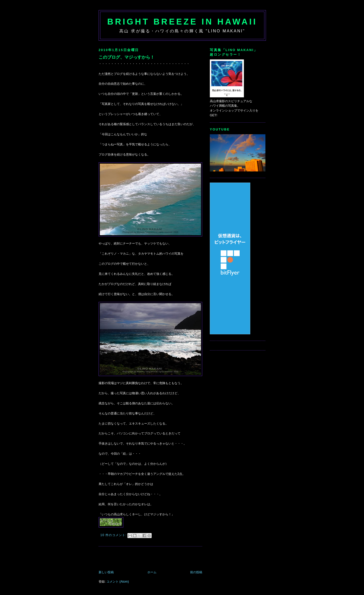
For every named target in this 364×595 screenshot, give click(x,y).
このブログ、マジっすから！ (127, 57)
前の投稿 (196, 572)
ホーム (152, 572)
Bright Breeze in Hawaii (182, 22)
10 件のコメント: (114, 535)
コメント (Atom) (118, 582)
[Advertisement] (158, 559)
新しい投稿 (106, 572)
